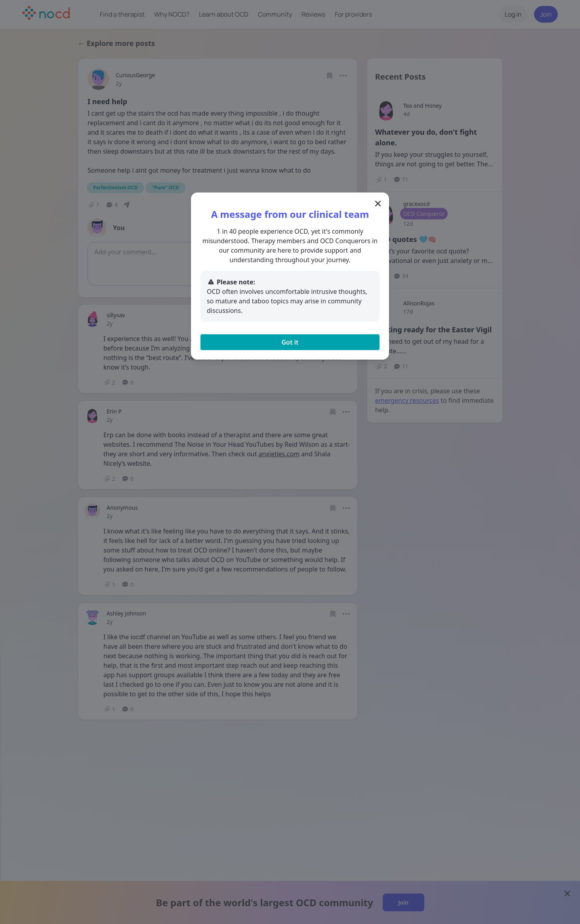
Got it (290, 342)
